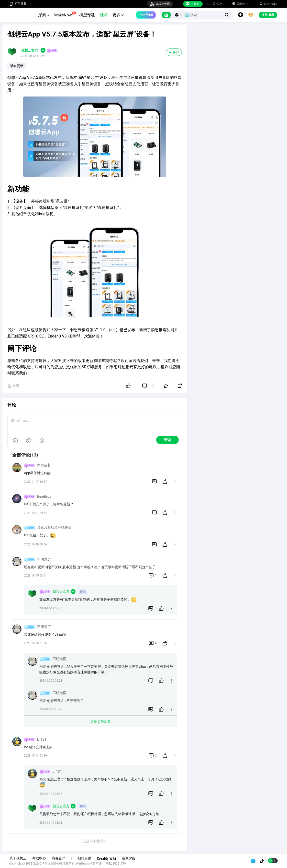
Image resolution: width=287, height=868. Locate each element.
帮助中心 (40, 858)
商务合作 (59, 858)
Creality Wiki (107, 858)
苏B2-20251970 (116, 864)
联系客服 (129, 858)
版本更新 (17, 66)
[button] (179, 15)
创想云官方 (30, 50)
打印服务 (18, 4)
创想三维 (85, 858)
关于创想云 (18, 858)
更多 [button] (118, 15)
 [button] (175, 482)
